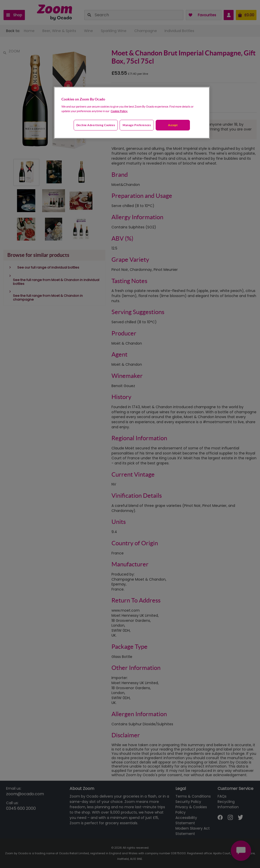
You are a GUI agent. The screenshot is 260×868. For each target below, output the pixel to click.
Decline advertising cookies (96, 125)
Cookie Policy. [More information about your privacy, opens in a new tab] (119, 111)
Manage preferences (137, 125)
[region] (132, 113)
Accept (173, 125)
